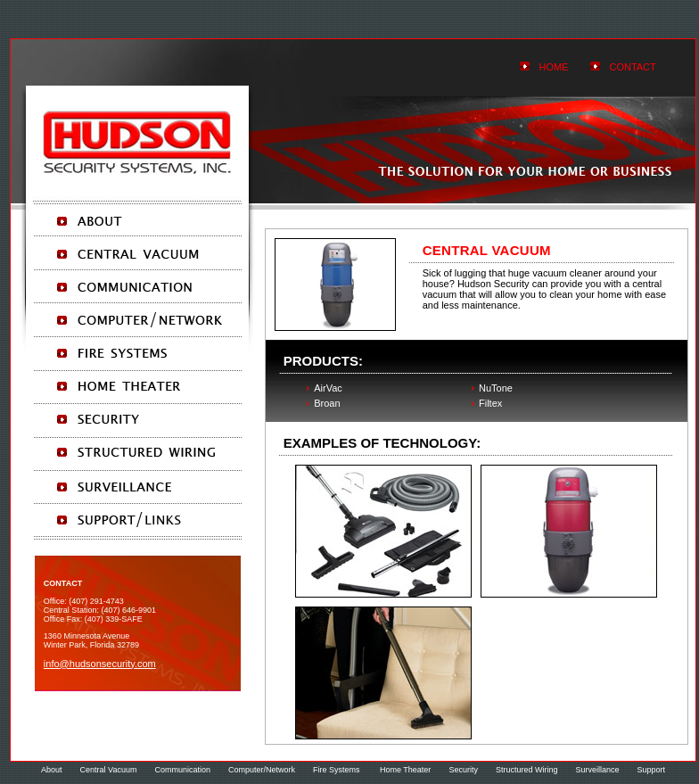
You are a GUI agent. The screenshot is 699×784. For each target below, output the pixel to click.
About (52, 770)
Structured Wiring (527, 770)
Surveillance (597, 770)
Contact (632, 67)
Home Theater (405, 770)
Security (463, 770)
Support (651, 770)
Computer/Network (262, 770)
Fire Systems (337, 770)
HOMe (553, 67)
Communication (182, 770)
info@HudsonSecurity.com (100, 664)
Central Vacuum (109, 770)
